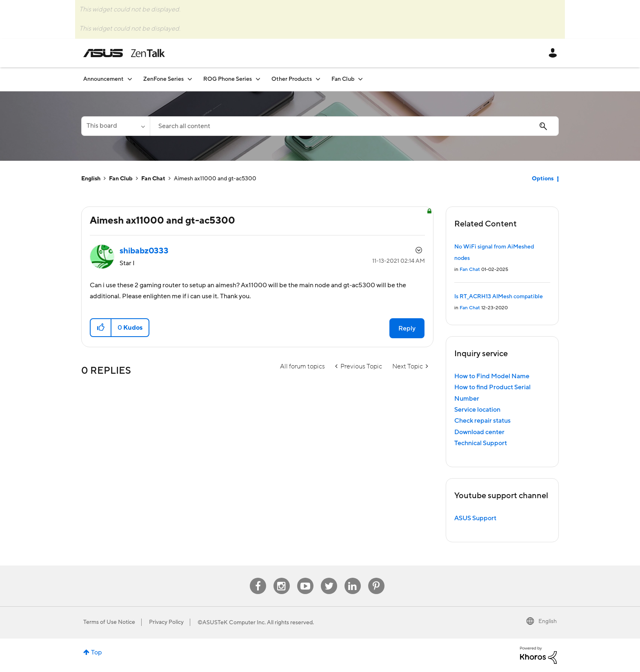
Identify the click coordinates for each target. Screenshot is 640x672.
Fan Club (121, 179)
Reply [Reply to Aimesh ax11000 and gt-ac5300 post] (407, 328)
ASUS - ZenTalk (124, 53)
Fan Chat (153, 179)
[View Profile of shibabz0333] (144, 251)
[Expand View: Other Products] (318, 79)
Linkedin (353, 578)
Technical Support (481, 443)
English (91, 179)
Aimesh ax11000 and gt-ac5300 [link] (215, 179)
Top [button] (97, 652)
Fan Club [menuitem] (343, 79)
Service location (477, 410)
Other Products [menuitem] (292, 79)
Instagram (281, 578)
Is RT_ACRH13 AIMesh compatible (499, 297)
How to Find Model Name (492, 376)
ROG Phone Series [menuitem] (228, 79)
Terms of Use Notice (109, 622)
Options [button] (543, 179)
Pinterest (376, 578)
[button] (101, 328)
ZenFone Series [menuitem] (163, 79)
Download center (479, 432)
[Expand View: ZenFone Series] (190, 79)
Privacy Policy (166, 622)
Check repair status (482, 421)
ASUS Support (475, 518)
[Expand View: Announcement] (130, 79)
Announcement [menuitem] (103, 79)
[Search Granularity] (116, 126)
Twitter (329, 578)
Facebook (258, 578)
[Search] (354, 126)
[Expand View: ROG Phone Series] (258, 79)
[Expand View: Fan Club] (360, 79)
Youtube (305, 578)
